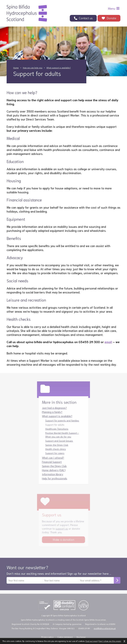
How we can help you (33, 68)
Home (16, 68)
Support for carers (55, 456)
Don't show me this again (110, 641)
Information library (53, 477)
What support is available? (59, 68)
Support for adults (55, 428)
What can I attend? (53, 461)
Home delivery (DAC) (54, 473)
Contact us (86, 18)
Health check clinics (56, 452)
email (108, 342)
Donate (111, 18)
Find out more (91, 641)
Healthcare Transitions (57, 432)
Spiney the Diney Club (57, 448)
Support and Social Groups (59, 444)
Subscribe (117, 584)
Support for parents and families (62, 424)
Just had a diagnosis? (54, 411)
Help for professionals (55, 482)
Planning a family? (52, 415)
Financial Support (52, 465)
